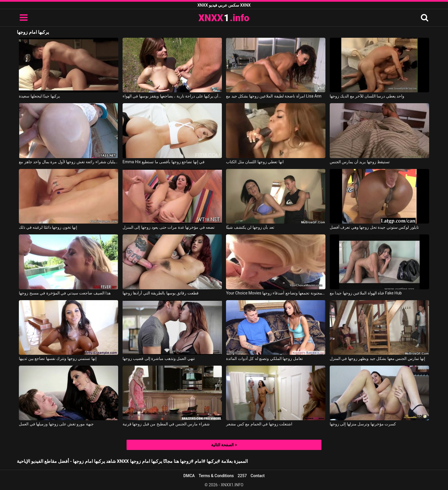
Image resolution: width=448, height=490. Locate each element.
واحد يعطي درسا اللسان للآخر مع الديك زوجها (367, 96)
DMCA (189, 476)
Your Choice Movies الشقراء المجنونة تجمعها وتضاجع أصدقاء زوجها (276, 293)
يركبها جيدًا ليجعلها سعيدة (39, 96)
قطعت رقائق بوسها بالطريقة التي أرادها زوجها (161, 293)
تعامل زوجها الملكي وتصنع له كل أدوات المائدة (264, 358)
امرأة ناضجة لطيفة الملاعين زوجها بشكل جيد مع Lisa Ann (274, 96)
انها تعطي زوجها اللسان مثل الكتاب (255, 162)
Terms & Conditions (216, 476)
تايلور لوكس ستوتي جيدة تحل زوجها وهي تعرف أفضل (374, 227)
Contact (258, 476)
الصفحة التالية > (224, 445)
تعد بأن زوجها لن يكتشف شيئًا (250, 227)
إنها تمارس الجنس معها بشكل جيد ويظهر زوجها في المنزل (377, 358)
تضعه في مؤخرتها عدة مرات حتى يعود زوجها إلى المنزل (169, 227)
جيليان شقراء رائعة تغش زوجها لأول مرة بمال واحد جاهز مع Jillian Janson (69, 162)
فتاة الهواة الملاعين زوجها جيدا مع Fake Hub (366, 293)
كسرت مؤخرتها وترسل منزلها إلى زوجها (363, 424)
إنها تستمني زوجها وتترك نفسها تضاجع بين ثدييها (58, 358)
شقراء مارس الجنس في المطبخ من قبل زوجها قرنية (166, 424)
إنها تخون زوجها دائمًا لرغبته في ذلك (48, 227)
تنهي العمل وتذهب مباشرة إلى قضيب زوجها (159, 358)
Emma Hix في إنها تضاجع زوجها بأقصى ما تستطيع (164, 162)
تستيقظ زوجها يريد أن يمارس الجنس (360, 162)
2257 (242, 476)
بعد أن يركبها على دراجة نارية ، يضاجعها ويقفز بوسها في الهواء (172, 96)
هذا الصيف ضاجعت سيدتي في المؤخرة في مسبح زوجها (65, 293)
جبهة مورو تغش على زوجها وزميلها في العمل (56, 424)
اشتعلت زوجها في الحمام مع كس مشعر (259, 424)
